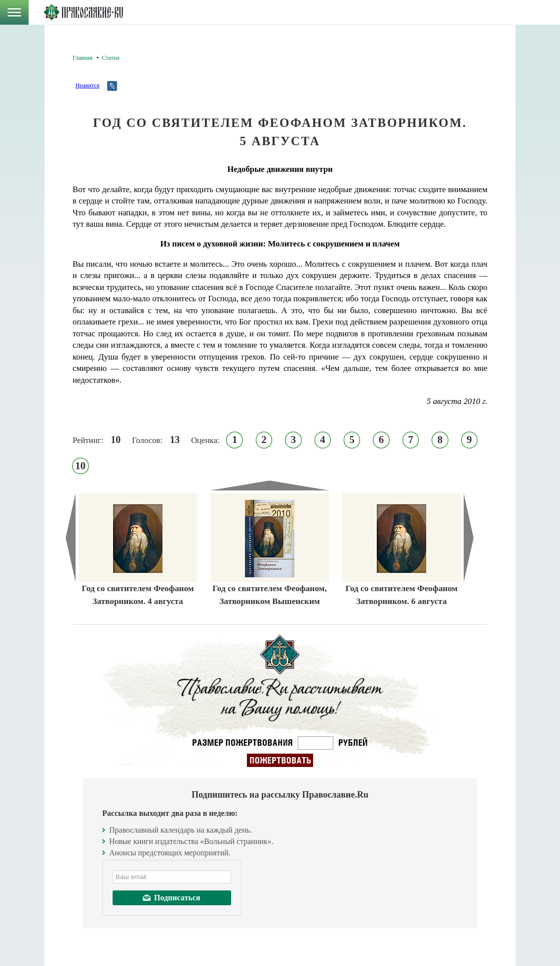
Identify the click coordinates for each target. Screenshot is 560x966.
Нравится (87, 85)
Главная (82, 58)
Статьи (110, 58)
